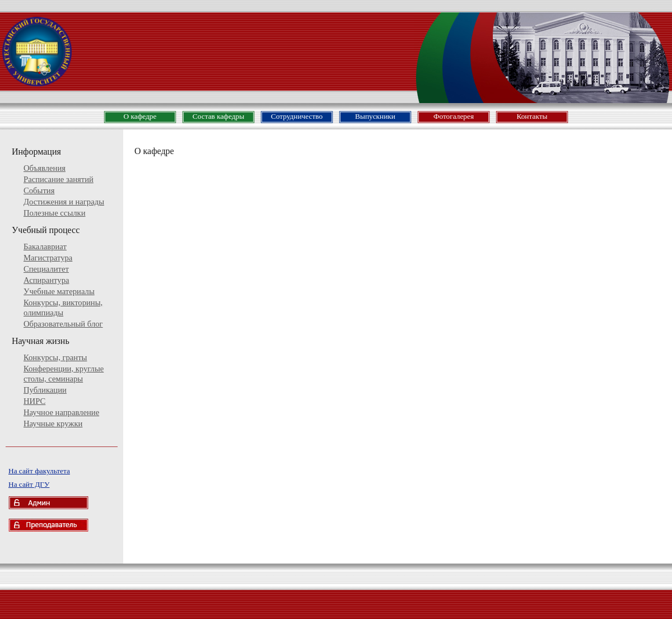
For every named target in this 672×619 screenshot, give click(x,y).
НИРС (34, 401)
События (39, 190)
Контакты (532, 116)
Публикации (45, 390)
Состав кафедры (218, 116)
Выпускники (375, 116)
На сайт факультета (39, 471)
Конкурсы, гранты (55, 357)
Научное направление (61, 412)
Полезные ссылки (55, 213)
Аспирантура (46, 280)
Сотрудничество (297, 116)
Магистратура (48, 258)
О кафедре (140, 116)
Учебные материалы (59, 291)
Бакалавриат (45, 246)
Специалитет (46, 269)
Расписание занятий (59, 179)
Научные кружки (53, 423)
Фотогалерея (454, 116)
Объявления (45, 168)
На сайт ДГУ (29, 484)
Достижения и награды (64, 202)
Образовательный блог (63, 324)
